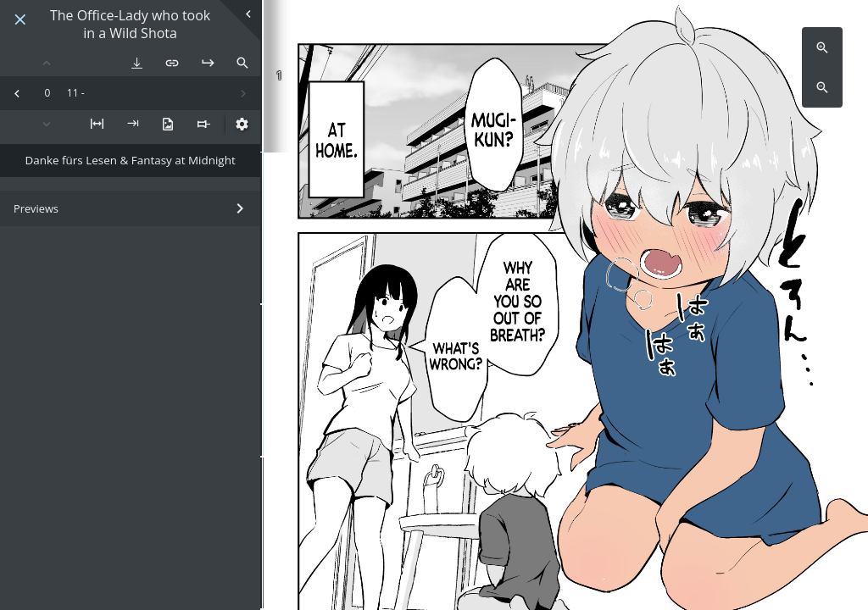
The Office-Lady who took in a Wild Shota (130, 25)
